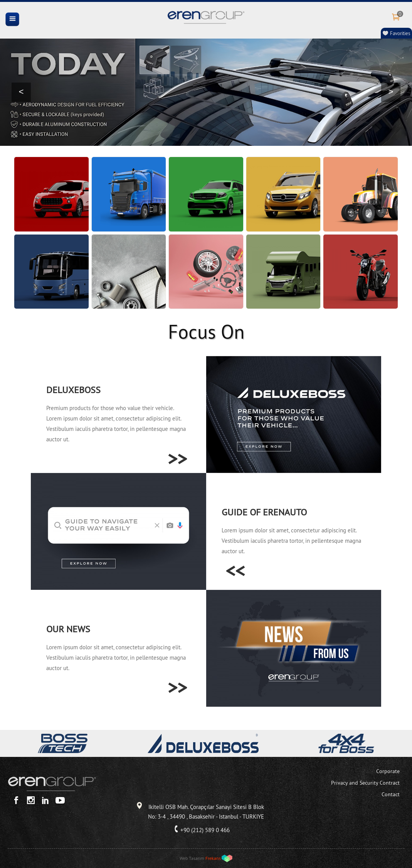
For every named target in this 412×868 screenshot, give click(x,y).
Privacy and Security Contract (365, 783)
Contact (391, 794)
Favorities (400, 33)
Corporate (388, 771)
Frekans (213, 858)
